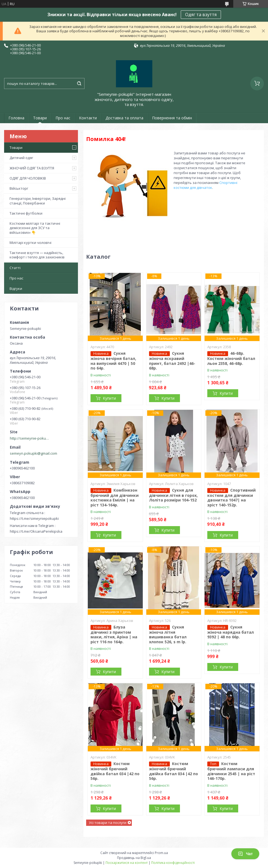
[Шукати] (79, 83)
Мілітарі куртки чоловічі (30, 243)
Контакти (88, 118)
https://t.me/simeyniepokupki (34, 518)
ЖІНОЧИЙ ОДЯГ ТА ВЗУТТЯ (32, 168)
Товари (40, 118)
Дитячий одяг (21, 158)
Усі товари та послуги (108, 823)
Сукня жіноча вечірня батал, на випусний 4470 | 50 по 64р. (113, 361)
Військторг (19, 188)
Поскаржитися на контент (127, 863)
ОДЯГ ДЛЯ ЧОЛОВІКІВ (28, 178)
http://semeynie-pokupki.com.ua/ (30, 438)
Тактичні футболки (26, 213)
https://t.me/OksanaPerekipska (36, 531)
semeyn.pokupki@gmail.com (33, 453)
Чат (245, 854)
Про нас (63, 118)
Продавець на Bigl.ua (134, 858)
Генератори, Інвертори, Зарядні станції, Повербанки (38, 201)
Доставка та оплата (124, 118)
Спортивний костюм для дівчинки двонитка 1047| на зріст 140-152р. (231, 498)
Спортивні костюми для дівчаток (206, 185)
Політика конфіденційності (173, 863)
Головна (16, 118)
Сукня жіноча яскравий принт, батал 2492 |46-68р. (172, 361)
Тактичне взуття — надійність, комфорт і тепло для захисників (37, 255)
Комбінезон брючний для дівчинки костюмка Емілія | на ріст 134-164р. (115, 498)
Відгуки (16, 289)
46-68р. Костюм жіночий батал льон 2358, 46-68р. (231, 358)
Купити (109, 398)
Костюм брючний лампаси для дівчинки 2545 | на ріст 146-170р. (231, 771)
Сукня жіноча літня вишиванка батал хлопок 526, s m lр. (168, 634)
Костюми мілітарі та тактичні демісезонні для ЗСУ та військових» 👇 (35, 228)
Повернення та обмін (172, 118)
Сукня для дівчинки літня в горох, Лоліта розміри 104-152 (173, 495)
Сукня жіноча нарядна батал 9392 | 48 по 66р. (231, 632)
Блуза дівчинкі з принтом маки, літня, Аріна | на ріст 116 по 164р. (114, 634)
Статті (15, 268)
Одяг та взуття (201, 15)
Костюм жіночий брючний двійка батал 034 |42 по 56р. (115, 771)
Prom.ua (161, 853)
